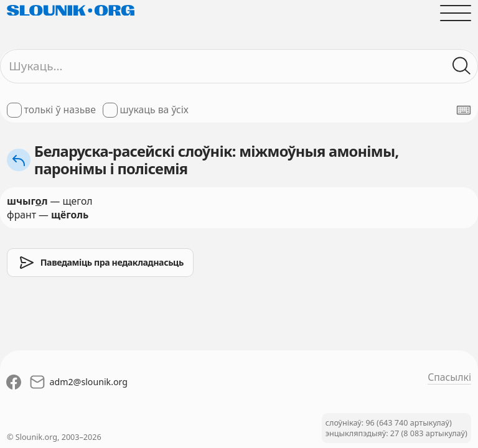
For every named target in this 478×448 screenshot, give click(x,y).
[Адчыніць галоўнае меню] (456, 13)
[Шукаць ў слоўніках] (462, 66)
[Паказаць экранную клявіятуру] (464, 110)
